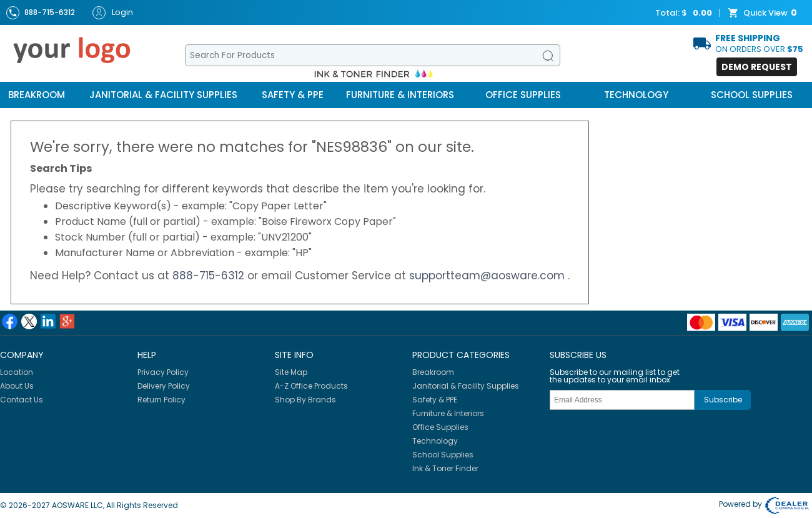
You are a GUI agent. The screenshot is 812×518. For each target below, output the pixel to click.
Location (17, 372)
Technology (636, 95)
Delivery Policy (164, 386)
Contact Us (22, 400)
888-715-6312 (210, 276)
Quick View (764, 13)
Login (113, 13)
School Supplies (752, 95)
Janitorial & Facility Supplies (163, 95)
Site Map (291, 372)
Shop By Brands (305, 400)
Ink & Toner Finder (445, 468)
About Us (17, 386)
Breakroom (37, 95)
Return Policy (161, 400)
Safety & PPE (293, 95)
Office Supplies (523, 95)
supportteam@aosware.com (488, 276)
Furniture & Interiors (400, 95)
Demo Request (757, 67)
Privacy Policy (163, 372)
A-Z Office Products (311, 386)
